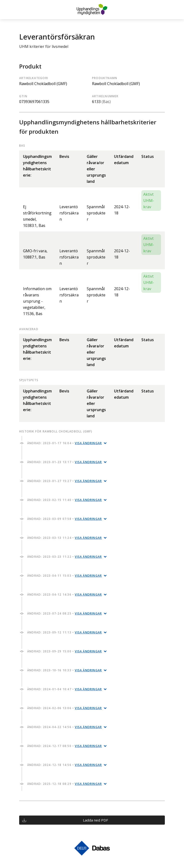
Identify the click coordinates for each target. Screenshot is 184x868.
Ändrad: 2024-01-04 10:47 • (65, 689)
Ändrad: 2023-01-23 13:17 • (65, 462)
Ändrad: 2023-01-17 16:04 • (65, 443)
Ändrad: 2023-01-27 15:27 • (65, 481)
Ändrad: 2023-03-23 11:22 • (65, 557)
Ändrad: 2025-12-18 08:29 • (65, 784)
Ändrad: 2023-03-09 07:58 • (65, 519)
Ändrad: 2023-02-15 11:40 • (65, 500)
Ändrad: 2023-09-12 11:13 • (65, 632)
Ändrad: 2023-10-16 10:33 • (65, 670)
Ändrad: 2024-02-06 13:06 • (65, 708)
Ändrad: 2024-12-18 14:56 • (65, 765)
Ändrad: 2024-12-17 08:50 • (65, 746)
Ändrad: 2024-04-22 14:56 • (65, 727)
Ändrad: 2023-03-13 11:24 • (65, 538)
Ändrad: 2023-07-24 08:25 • (65, 613)
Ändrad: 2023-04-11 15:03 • (65, 576)
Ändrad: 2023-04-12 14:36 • (65, 595)
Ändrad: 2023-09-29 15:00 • (65, 651)
